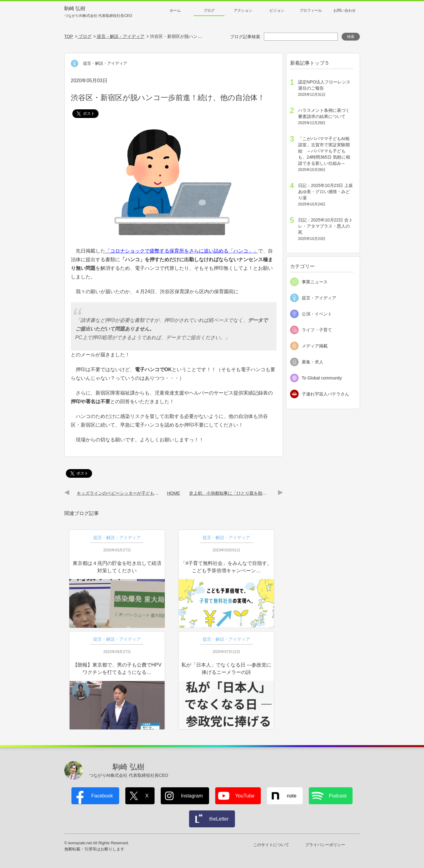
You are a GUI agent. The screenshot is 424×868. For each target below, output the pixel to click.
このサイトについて (271, 845)
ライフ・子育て (317, 330)
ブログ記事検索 (245, 37)
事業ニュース (315, 282)
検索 (351, 37)
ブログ (209, 10)
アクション (243, 10)
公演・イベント (317, 314)
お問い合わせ (345, 10)
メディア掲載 (315, 346)
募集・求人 (313, 362)
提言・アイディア (319, 298)
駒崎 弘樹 (98, 12)
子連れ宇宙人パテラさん (325, 394)
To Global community (322, 378)
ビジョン (277, 10)
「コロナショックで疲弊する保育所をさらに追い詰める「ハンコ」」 (182, 251)
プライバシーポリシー (325, 845)
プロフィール (311, 10)
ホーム (175, 10)
